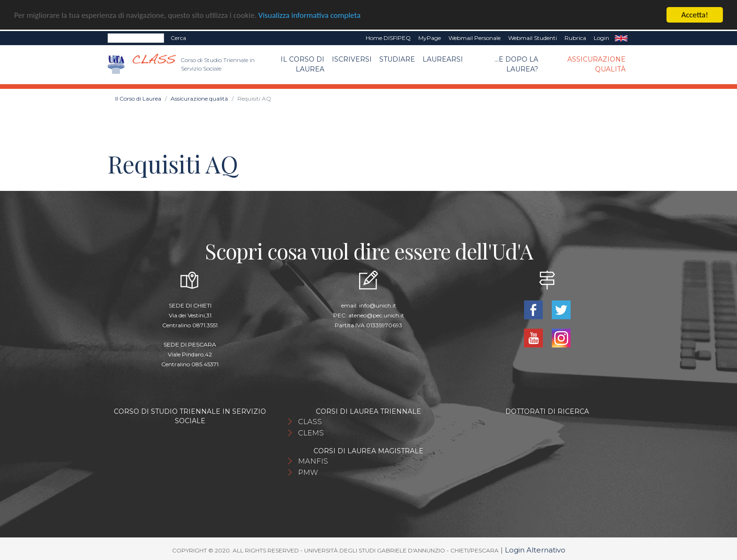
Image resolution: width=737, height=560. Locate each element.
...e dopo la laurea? (516, 64)
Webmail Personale (474, 37)
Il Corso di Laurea (302, 64)
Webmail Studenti (533, 37)
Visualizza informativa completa (310, 15)
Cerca (178, 37)
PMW (308, 472)
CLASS (310, 422)
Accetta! (695, 14)
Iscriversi (352, 59)
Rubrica (575, 37)
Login (601, 37)
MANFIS (313, 461)
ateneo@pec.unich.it (376, 315)
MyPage (430, 37)
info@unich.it (378, 305)
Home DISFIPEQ (388, 37)
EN (621, 38)
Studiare (397, 59)
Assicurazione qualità (596, 64)
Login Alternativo (535, 550)
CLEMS (311, 433)
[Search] (136, 38)
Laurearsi (443, 59)
